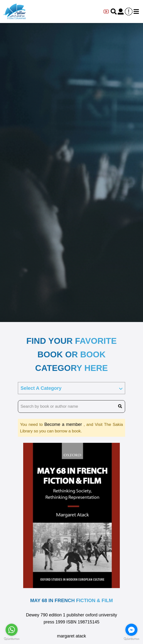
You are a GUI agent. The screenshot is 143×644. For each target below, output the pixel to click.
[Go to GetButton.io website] (12, 639)
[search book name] (71, 406)
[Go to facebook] (131, 630)
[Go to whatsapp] (12, 630)
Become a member (64, 424)
